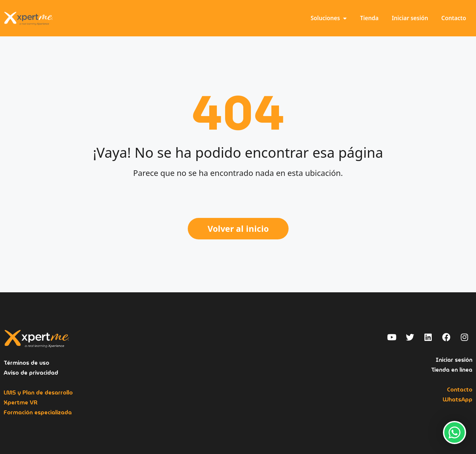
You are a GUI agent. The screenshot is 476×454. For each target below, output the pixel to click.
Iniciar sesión (410, 18)
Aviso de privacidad (31, 373)
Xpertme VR (21, 403)
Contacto (454, 18)
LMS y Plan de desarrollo (38, 393)
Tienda (369, 18)
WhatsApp (457, 400)
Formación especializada (38, 413)
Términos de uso (26, 363)
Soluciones (329, 18)
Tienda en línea (452, 370)
